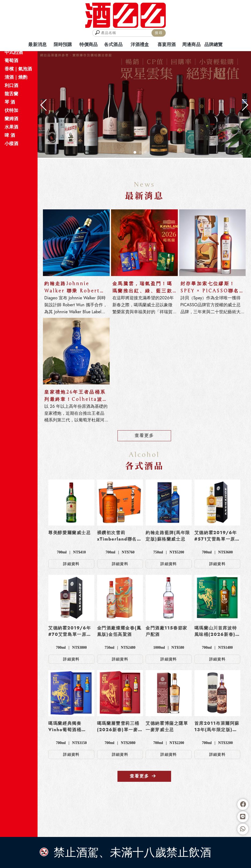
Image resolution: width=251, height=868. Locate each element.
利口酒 (11, 85)
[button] (135, 152)
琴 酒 (10, 102)
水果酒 (11, 127)
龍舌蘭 (11, 94)
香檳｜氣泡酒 (18, 69)
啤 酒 (10, 135)
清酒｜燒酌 (16, 77)
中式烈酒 (14, 52)
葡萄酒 (11, 61)
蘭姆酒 (11, 119)
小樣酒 (11, 144)
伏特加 (11, 110)
